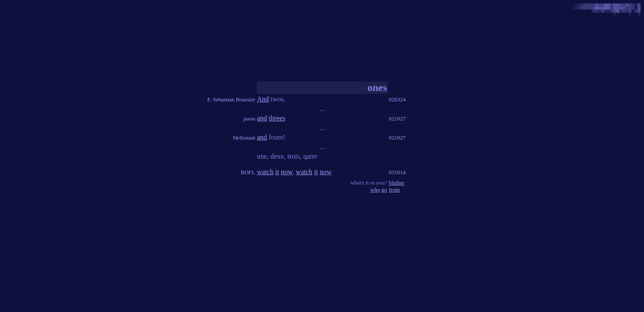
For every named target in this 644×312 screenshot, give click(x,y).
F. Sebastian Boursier (231, 99)
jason (249, 119)
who (375, 190)
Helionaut (244, 138)
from (394, 190)
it (277, 172)
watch (265, 172)
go (384, 190)
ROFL (248, 172)
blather (397, 183)
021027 (397, 119)
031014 (397, 172)
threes (277, 118)
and (262, 118)
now (287, 172)
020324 (397, 99)
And (263, 99)
